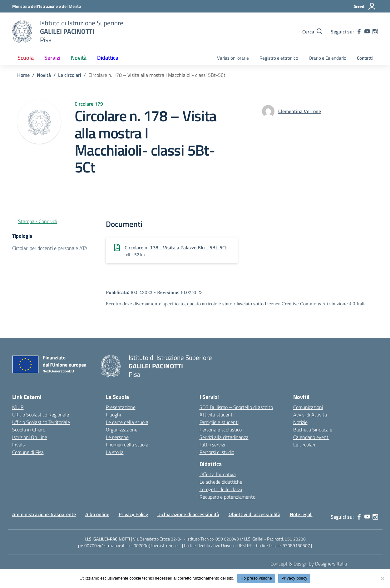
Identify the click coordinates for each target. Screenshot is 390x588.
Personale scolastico (221, 430)
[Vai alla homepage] (22, 32)
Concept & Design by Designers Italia (309, 564)
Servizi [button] (52, 58)
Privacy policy (294, 578)
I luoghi (113, 415)
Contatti (365, 58)
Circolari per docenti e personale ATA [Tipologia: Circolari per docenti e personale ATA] (50, 248)
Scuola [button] (26, 58)
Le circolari (304, 445)
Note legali (301, 514)
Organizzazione (122, 430)
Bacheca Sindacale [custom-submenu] (313, 430)
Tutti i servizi (212, 445)
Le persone (117, 437)
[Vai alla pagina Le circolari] (70, 75)
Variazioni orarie (233, 58)
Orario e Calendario (328, 58)
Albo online (97, 514)
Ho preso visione (256, 578)
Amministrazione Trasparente (44, 514)
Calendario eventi (311, 437)
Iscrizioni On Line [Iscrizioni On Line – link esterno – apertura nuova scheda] (30, 437)
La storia (115, 452)
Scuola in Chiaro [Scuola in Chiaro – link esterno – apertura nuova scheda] (29, 430)
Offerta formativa (218, 474)
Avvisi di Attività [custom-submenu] (310, 415)
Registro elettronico (279, 58)
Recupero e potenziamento (227, 497)
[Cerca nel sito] (312, 32)
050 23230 (295, 539)
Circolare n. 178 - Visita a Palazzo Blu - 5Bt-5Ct (176, 247)
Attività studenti (217, 415)
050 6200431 (228, 539)
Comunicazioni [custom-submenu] (308, 407)
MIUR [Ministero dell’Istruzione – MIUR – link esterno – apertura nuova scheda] (18, 407)
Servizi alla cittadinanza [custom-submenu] (224, 437)
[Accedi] (365, 7)
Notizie (300, 422)
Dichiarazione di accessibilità (188, 514)
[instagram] (375, 32)
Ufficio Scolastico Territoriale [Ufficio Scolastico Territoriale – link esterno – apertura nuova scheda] (41, 422)
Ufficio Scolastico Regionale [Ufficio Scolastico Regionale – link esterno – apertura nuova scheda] (41, 415)
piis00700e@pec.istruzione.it (154, 545)
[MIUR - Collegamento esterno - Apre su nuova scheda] (47, 6)
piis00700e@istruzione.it (101, 545)
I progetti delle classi (221, 489)
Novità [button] (79, 58)
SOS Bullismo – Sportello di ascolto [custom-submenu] (236, 407)
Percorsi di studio (217, 452)
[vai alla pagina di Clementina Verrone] (300, 111)
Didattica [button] (108, 58)
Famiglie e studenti (219, 422)
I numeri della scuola (127, 445)
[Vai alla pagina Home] (23, 75)
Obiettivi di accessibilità (254, 514)
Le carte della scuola (127, 422)
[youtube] (367, 32)
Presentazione (121, 407)
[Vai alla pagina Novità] (44, 75)
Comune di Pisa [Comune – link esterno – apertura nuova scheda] (28, 452)
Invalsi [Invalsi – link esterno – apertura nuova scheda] (19, 445)
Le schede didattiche (221, 482)
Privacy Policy (133, 514)
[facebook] (359, 32)
